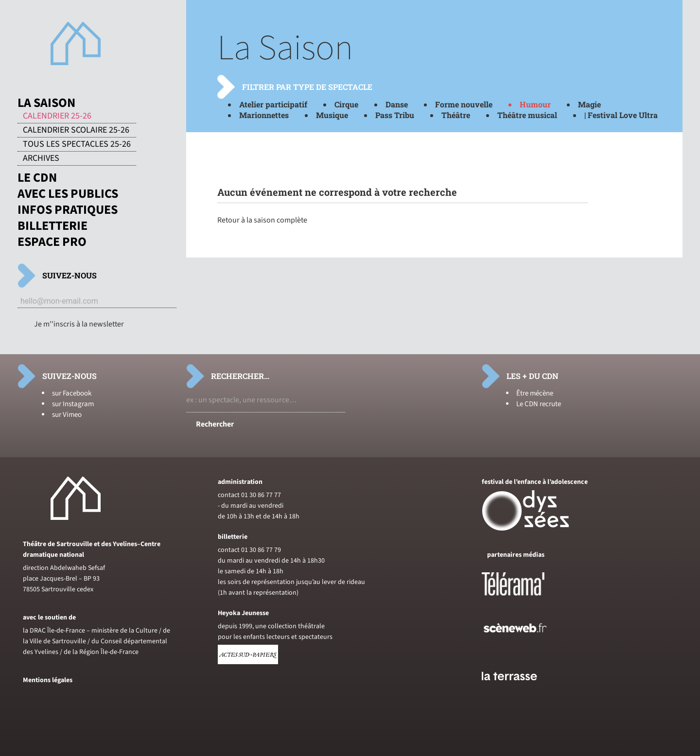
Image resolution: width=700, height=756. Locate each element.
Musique (332, 115)
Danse (397, 104)
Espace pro (52, 242)
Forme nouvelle (464, 104)
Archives (41, 158)
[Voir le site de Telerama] (523, 600)
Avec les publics (68, 194)
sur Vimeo (67, 415)
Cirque (346, 104)
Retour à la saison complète (262, 220)
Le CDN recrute (539, 404)
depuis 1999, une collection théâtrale (271, 626)
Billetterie (52, 226)
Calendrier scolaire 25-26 (76, 130)
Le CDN (37, 178)
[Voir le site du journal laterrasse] (517, 692)
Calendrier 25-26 (57, 116)
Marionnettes (264, 115)
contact (229, 495)
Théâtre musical (527, 115)
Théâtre (456, 115)
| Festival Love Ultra (621, 115)
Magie (589, 104)
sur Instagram (73, 404)
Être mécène (535, 393)
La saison (46, 103)
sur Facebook (72, 393)
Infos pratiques (68, 210)
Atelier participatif (273, 104)
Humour (535, 104)
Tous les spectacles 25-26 (77, 144)
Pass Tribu (395, 115)
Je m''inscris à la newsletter (79, 324)
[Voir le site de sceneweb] (524, 648)
